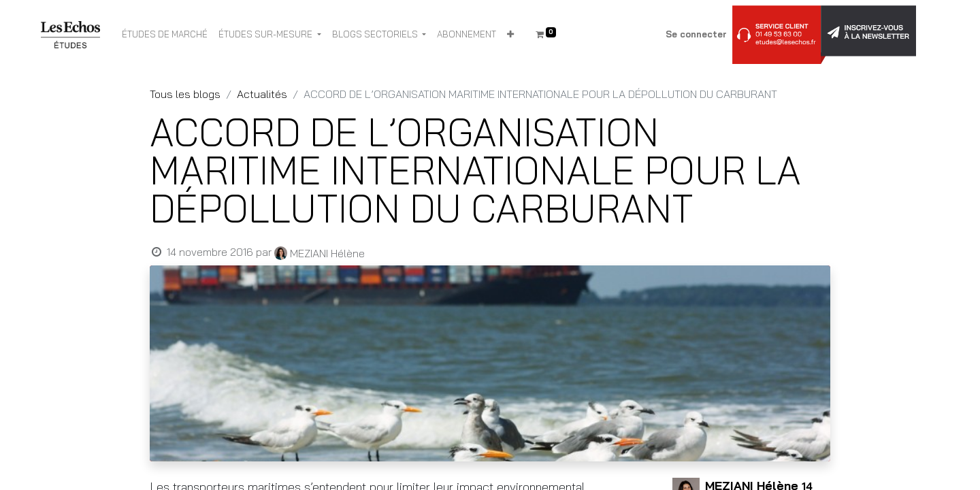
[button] (510, 35)
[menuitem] (165, 35)
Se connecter (696, 34)
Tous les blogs (185, 94)
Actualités (262, 94)
